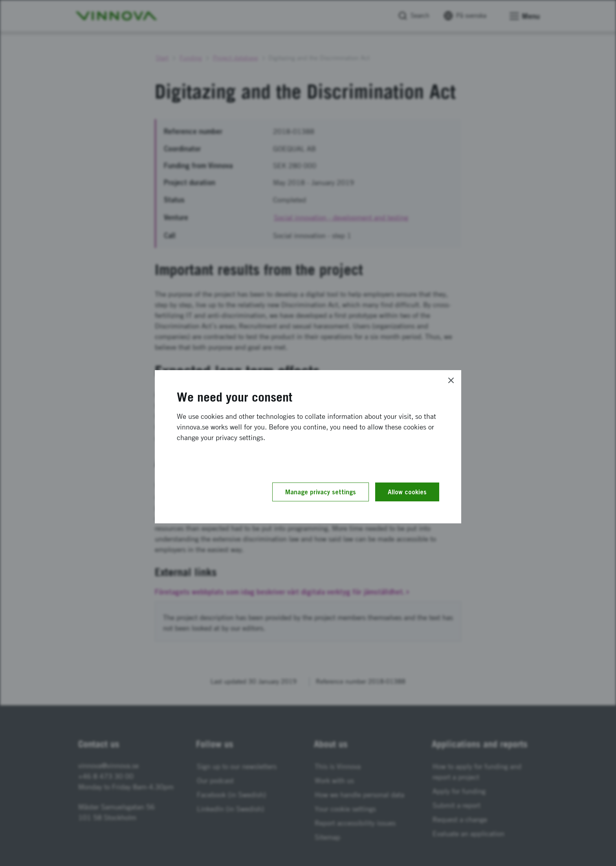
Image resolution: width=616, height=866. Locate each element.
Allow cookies (407, 492)
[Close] (451, 380)
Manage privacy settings (321, 492)
